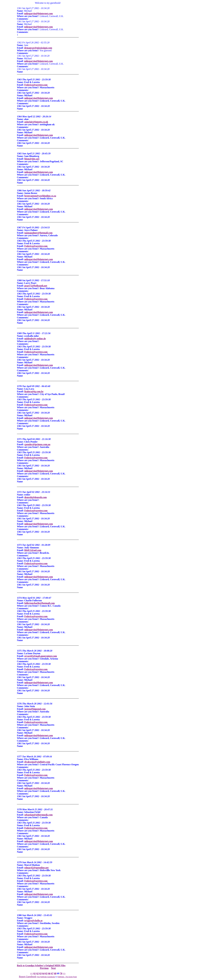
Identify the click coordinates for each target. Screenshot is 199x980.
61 (35, 973)
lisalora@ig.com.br (34, 391)
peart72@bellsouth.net (36, 286)
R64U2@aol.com (33, 550)
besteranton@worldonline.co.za (40, 196)
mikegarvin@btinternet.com (38, 13)
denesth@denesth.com (35, 497)
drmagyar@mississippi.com (38, 48)
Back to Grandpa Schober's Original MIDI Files (41, 965)
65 (46, 973)
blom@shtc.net (32, 159)
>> (64, 973)
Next (53, 968)
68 (55, 973)
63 (40, 973)
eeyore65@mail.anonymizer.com (41, 656)
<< (31, 973)
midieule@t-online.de (35, 339)
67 (52, 973)
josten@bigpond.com (35, 709)
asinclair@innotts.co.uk (36, 122)
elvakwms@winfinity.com (37, 762)
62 (38, 973)
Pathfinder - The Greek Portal (67, 977)
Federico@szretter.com (36, 85)
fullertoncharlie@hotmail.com (39, 603)
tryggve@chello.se (33, 921)
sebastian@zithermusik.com (38, 815)
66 (49, 973)
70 (61, 973)
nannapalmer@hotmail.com (38, 233)
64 (43, 973)
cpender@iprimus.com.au (37, 444)
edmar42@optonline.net (36, 868)
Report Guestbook (28, 977)
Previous (44, 968)
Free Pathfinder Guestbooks (46, 977)
